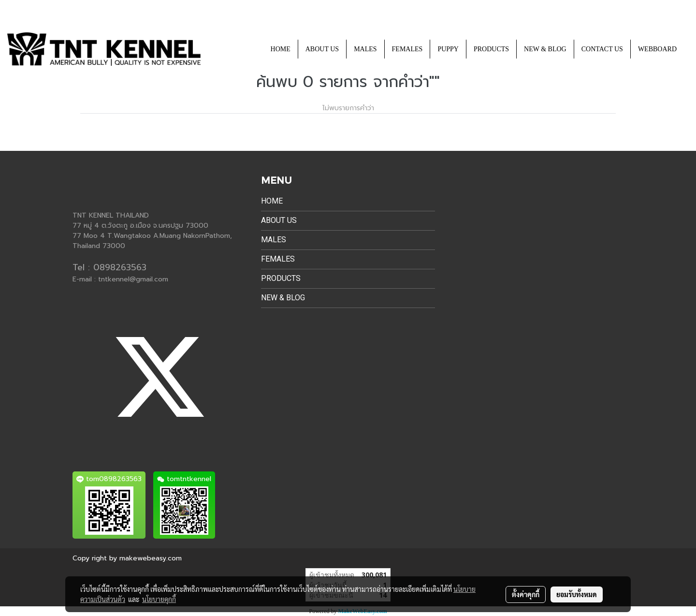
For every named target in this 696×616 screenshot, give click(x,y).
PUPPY (448, 49)
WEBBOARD (657, 49)
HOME (281, 49)
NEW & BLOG (545, 49)
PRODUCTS (491, 49)
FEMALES (407, 49)
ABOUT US (322, 49)
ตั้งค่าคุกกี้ (526, 594)
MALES (365, 49)
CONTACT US (602, 49)
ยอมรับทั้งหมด (577, 594)
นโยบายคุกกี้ (159, 599)
